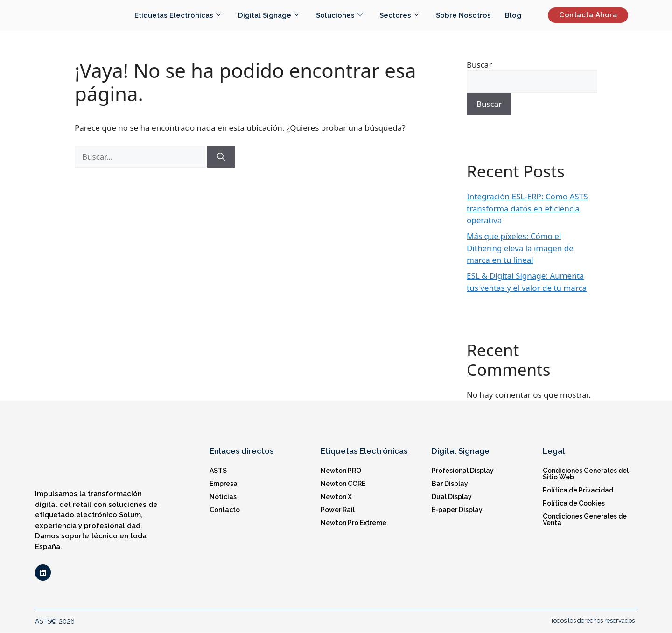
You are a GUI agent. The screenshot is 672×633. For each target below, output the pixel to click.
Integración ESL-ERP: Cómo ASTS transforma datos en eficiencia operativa (527, 208)
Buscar (479, 65)
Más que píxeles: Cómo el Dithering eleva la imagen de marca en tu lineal (520, 248)
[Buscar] (221, 157)
